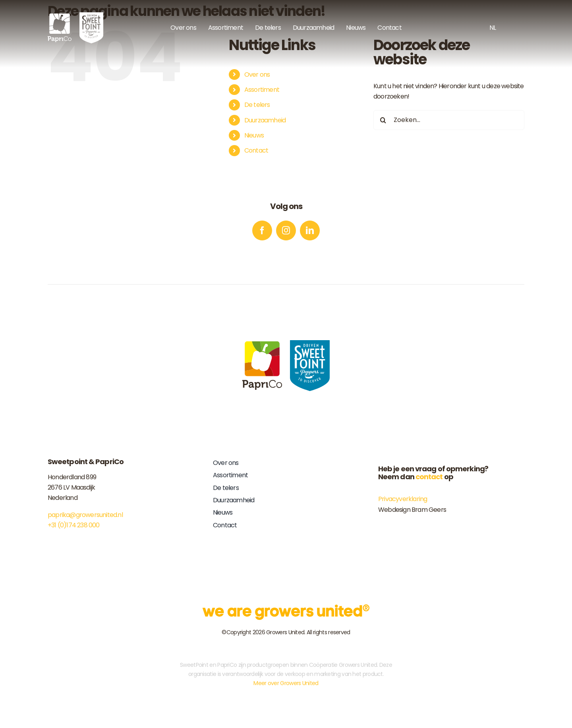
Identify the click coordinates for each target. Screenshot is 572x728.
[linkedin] (310, 230)
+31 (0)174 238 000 (74, 525)
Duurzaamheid (265, 120)
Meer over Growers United (286, 683)
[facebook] (262, 230)
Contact (256, 150)
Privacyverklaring (403, 499)
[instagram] (286, 230)
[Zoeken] (383, 120)
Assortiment (262, 90)
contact (429, 477)
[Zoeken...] (449, 120)
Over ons (257, 75)
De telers (257, 105)
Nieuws (254, 135)
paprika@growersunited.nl (85, 515)
